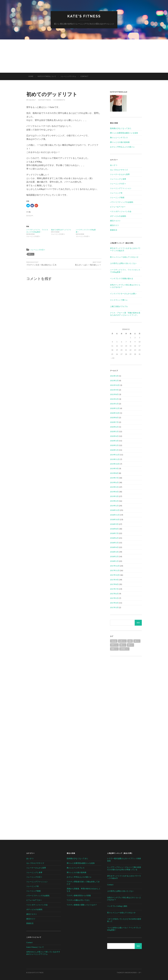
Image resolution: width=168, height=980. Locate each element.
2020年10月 (115, 413)
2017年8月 (114, 584)
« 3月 (113, 358)
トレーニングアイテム (68, 76)
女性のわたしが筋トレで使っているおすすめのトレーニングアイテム (43, 953)
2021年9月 (114, 390)
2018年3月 (114, 552)
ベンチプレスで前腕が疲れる (122, 278)
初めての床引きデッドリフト (61, 230)
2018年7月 (114, 533)
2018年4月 (114, 547)
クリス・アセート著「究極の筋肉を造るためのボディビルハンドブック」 (125, 314)
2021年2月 (114, 399)
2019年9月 (114, 468)
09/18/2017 (31, 100)
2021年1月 (114, 404)
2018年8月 (114, 529)
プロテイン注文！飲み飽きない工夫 (41, 264)
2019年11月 (115, 459)
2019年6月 (114, 482)
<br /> (126, 674)
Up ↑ (140, 973)
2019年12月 (115, 455)
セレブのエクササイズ (119, 170)
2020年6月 (114, 427)
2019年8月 (114, 473)
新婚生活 (114, 230)
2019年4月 (114, 492)
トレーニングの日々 (38, 250)
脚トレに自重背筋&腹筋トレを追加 (124, 133)
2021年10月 (115, 385)
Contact (84, 76)
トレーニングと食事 (118, 179)
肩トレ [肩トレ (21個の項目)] (137, 641)
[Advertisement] (84, 56)
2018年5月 (114, 543)
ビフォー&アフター (118, 207)
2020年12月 (115, 408)
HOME (31, 76)
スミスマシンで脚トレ (119, 300)
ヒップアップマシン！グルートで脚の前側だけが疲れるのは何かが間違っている (124, 868)
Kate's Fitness (84, 16)
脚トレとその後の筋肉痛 (120, 142)
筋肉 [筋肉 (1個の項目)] (130, 641)
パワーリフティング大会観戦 (122, 202)
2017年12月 (115, 566)
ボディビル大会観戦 (118, 216)
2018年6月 (114, 538)
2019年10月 (115, 464)
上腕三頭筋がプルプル (119, 306)
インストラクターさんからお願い (123, 293)
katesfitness (45, 100)
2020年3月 (114, 441)
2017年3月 (114, 607)
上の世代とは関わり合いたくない (123, 263)
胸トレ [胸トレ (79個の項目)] (123, 645)
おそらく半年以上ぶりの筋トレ (122, 147)
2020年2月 (114, 445)
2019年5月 (114, 487)
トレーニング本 (116, 193)
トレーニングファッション (121, 188)
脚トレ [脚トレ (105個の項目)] (130, 645)
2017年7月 (114, 589)
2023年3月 (114, 376)
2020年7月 (114, 422)
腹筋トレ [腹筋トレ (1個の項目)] (114, 649)
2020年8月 (114, 417)
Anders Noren (131, 973)
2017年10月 (115, 575)
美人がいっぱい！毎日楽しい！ (88, 264)
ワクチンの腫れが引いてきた (78, 900)
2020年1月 (114, 450)
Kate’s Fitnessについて (47, 76)
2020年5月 (114, 431)
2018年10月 (115, 519)
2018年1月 (114, 561)
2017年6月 (114, 594)
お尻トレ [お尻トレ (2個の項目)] (122, 641)
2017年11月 (115, 570)
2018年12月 (115, 510)
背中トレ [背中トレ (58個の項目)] (114, 645)
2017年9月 (114, 580)
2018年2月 (114, 556)
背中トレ (31, 254)
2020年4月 (114, 436)
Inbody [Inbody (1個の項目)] (114, 641)
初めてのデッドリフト (52, 94)
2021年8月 (114, 394)
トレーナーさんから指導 (120, 174)
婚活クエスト (115, 221)
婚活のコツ (114, 225)
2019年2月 (114, 501)
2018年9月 (114, 524)
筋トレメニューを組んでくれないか (124, 257)
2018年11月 (115, 515)
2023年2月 (114, 380)
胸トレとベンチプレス (119, 137)
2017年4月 (114, 603)
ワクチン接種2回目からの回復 (79, 895)
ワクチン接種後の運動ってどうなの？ (82, 905)
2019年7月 (114, 478)
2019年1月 (114, 506)
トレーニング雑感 (117, 197)
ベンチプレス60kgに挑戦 (117, 906)
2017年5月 (114, 598)
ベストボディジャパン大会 (121, 211)
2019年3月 (114, 496)
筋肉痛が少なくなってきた (121, 128)
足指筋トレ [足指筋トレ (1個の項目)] (124, 649)
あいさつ (114, 165)
